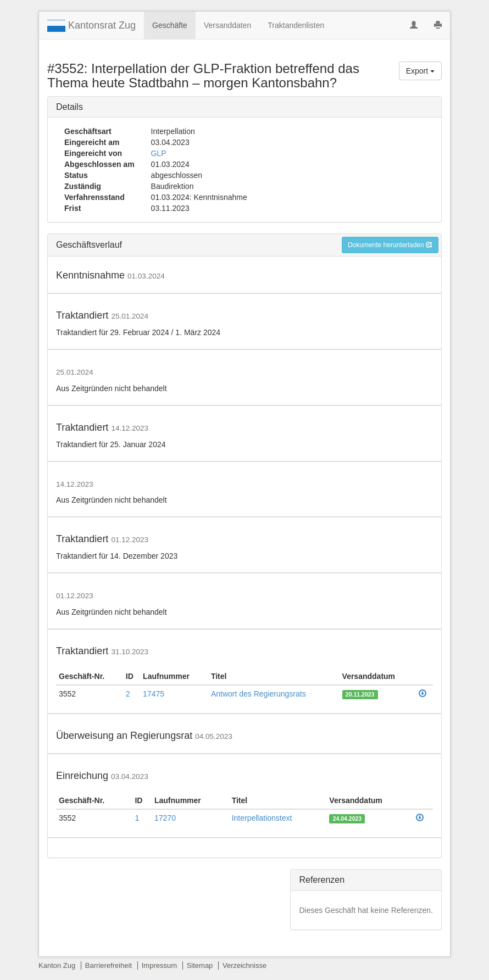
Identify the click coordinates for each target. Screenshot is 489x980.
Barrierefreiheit (109, 965)
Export (420, 71)
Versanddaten (227, 25)
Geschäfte (170, 25)
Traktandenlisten (296, 25)
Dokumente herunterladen (390, 245)
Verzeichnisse (244, 965)
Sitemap (200, 965)
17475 (154, 694)
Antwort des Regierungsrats (259, 694)
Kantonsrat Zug (91, 26)
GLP (159, 153)
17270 (165, 818)
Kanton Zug (57, 965)
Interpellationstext (262, 818)
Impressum (159, 965)
